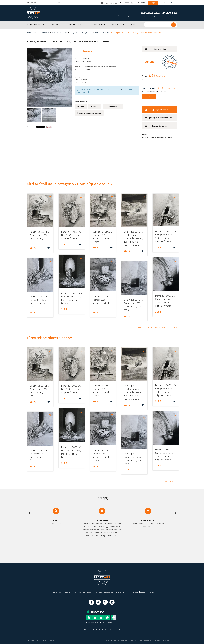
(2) (108, 629)
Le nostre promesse (102, 592)
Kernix (175, 640)
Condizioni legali (132, 592)
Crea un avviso (155, 49)
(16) (99, 629)
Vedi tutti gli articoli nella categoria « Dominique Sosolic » (156, 327)
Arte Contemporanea (59, 33)
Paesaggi (95, 106)
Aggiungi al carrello (157, 109)
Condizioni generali (147, 592)
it (171, 3)
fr (161, 3)
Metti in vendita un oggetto (83, 592)
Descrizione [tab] (87, 51)
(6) (96, 629)
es (175, 3)
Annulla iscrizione (118, 592)
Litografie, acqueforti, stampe (81, 33)
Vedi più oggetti (171, 481)
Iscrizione (141, 3)
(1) (90, 629)
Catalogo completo (42, 33)
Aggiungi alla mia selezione (158, 118)
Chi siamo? (53, 592)
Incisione (81, 106)
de (168, 3)
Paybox (168, 640)
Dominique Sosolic (102, 33)
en (164, 3)
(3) (82, 629)
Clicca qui (121, 89)
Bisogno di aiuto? (65, 592)
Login (153, 3)
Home (29, 33)
